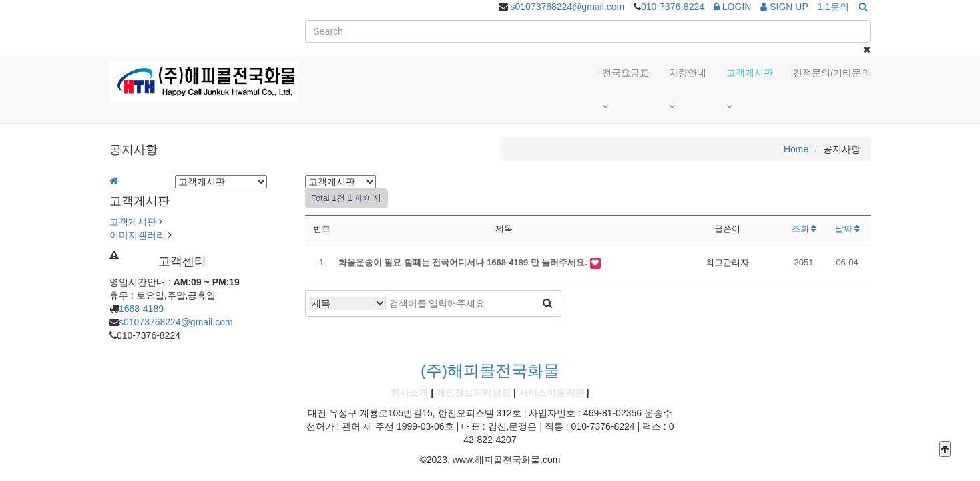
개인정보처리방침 (473, 393)
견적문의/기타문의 (832, 73)
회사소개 (409, 393)
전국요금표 (626, 73)
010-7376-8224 (673, 7)
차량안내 (688, 73)
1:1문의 (833, 7)
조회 (804, 229)
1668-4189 (141, 309)
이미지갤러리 (138, 235)
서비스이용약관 (551, 393)
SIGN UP (784, 7)
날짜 (847, 229)
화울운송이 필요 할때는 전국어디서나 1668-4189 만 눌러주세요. (464, 262)
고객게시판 (750, 73)
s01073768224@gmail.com (568, 7)
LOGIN (732, 7)
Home (796, 149)
